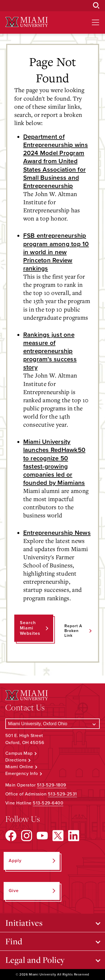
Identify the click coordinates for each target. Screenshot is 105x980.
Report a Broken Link (73, 631)
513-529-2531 (62, 794)
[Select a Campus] (53, 724)
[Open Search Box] (96, 6)
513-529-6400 (48, 803)
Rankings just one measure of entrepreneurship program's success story (50, 351)
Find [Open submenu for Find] (14, 941)
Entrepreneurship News (57, 533)
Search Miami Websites (30, 628)
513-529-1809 (52, 785)
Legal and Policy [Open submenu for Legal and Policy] (35, 960)
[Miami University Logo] (27, 22)
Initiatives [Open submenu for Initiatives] (24, 923)
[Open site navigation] (95, 22)
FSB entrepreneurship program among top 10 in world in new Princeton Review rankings (56, 252)
